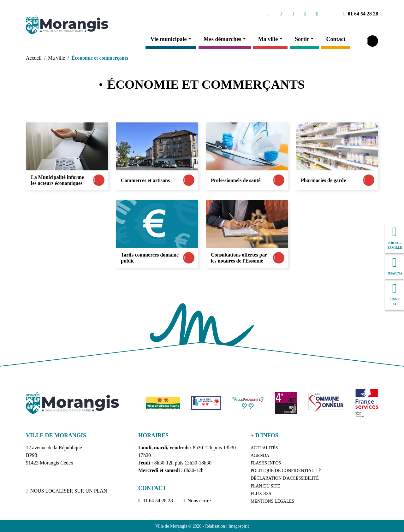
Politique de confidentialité (286, 471)
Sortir (302, 39)
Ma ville (268, 39)
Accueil (34, 58)
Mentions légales (272, 501)
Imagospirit (239, 526)
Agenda (260, 455)
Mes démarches (222, 39)
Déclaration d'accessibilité (285, 478)
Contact (336, 39)
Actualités (264, 448)
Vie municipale (169, 39)
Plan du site (265, 486)
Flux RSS (261, 494)
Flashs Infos (266, 463)
